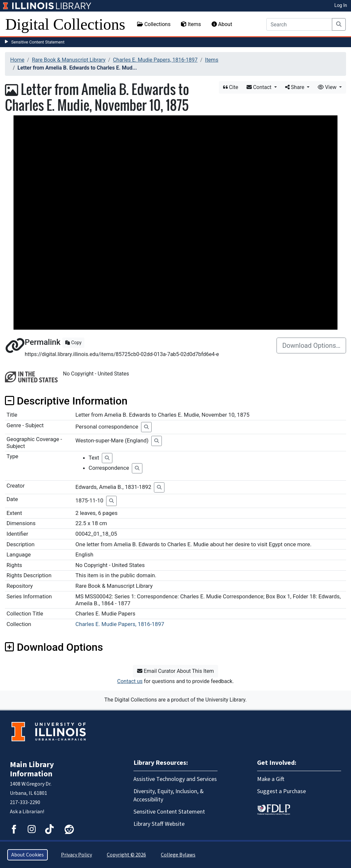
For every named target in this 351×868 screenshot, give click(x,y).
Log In (341, 5)
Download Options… (311, 345)
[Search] (299, 24)
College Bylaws (178, 855)
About (222, 24)
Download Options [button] (54, 647)
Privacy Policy (76, 855)
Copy (73, 343)
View (328, 87)
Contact (260, 87)
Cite (231, 87)
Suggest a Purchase (281, 791)
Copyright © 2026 (126, 855)
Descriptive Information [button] (66, 401)
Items (191, 24)
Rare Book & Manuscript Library (69, 60)
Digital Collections (65, 24)
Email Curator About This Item (175, 671)
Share (295, 87)
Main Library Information (32, 769)
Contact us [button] (130, 681)
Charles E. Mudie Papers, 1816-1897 (155, 60)
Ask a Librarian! (27, 812)
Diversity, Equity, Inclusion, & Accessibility (169, 795)
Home (17, 60)
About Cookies (28, 855)
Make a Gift (271, 779)
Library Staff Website (159, 824)
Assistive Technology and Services (175, 779)
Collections (154, 24)
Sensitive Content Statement (38, 42)
